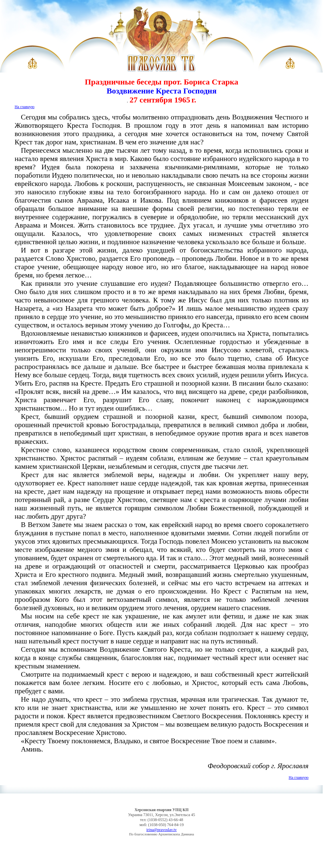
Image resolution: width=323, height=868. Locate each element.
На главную (25, 107)
